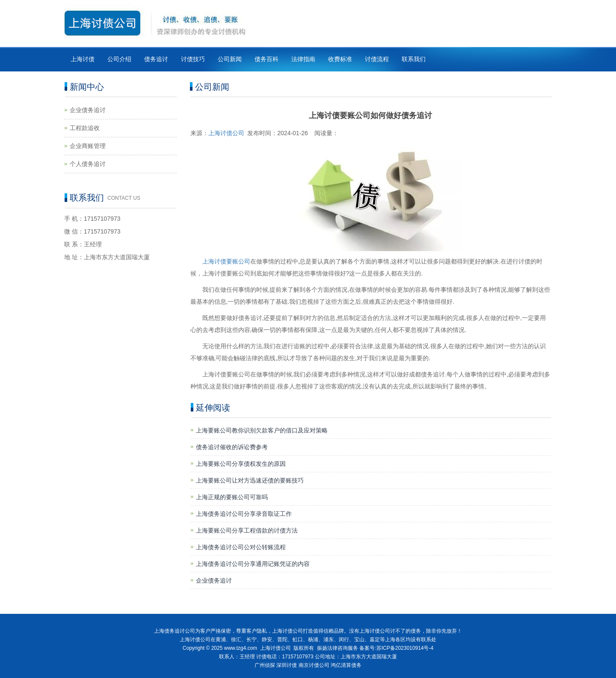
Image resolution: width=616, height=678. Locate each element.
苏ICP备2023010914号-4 (405, 648)
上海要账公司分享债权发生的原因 (241, 464)
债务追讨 (156, 59)
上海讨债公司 (226, 133)
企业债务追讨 (214, 580)
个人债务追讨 (88, 164)
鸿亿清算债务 (346, 665)
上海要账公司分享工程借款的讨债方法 (247, 530)
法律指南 (303, 59)
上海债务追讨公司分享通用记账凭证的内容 (253, 564)
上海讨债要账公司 (226, 261)
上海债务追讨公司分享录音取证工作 (244, 514)
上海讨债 (83, 59)
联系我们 (414, 59)
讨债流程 (377, 59)
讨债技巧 (193, 59)
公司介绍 (119, 59)
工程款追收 (85, 128)
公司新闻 (230, 59)
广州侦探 (265, 665)
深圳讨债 (287, 665)
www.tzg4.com (241, 648)
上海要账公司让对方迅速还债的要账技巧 (250, 480)
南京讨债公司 (314, 665)
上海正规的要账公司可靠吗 (232, 497)
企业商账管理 (88, 146)
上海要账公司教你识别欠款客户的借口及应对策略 (262, 430)
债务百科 (267, 59)
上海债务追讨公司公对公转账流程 (241, 547)
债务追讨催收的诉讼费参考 (232, 447)
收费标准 (340, 59)
